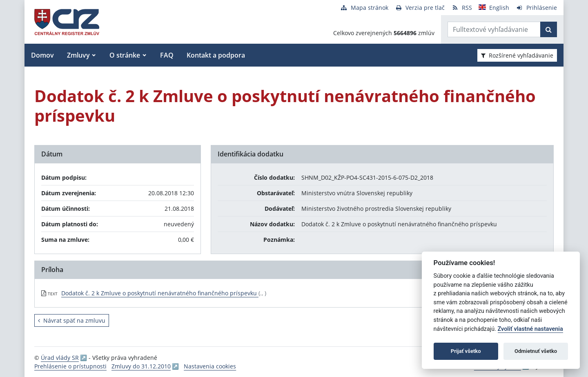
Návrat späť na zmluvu (72, 320)
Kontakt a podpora (216, 55)
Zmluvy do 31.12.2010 (141, 366)
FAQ (167, 55)
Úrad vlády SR (60, 358)
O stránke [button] (125, 55)
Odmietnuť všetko (536, 351)
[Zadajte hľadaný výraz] (494, 29)
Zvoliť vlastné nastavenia (530, 329)
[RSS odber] (462, 8)
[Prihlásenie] (536, 8)
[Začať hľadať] (549, 29)
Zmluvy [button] (78, 55)
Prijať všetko (466, 351)
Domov (42, 55)
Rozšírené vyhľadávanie (517, 55)
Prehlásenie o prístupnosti (70, 366)
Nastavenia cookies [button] (210, 366)
